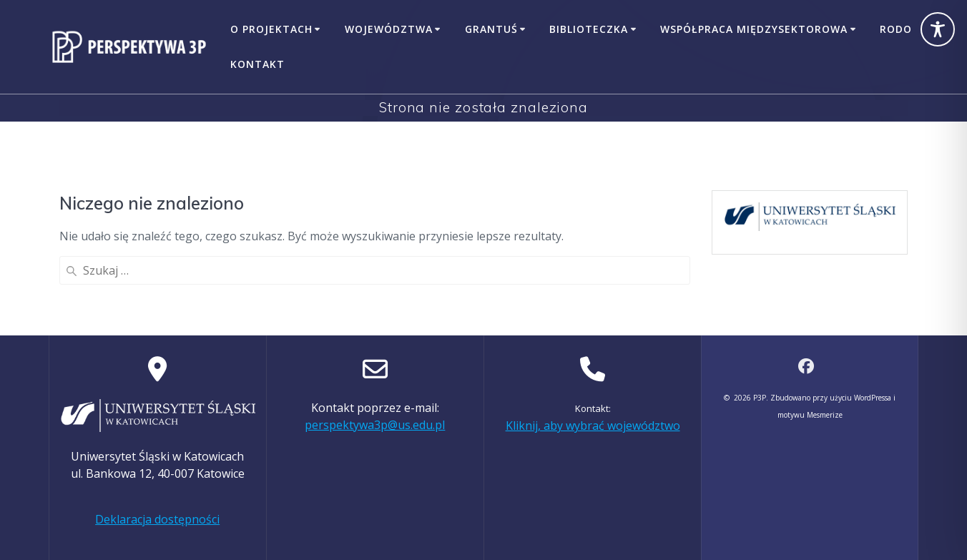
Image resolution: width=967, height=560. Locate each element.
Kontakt (257, 64)
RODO (896, 29)
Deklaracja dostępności (157, 519)
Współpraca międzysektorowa (754, 29)
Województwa (389, 29)
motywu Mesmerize (810, 415)
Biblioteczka (589, 29)
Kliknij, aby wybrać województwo (593, 426)
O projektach (271, 29)
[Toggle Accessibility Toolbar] (938, 29)
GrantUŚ (491, 29)
